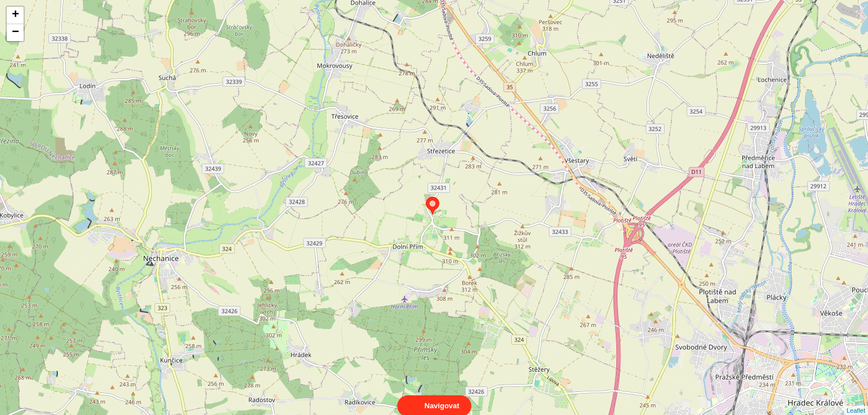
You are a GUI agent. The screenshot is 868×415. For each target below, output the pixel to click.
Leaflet (856, 400)
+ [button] (15, 15)
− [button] (15, 33)
